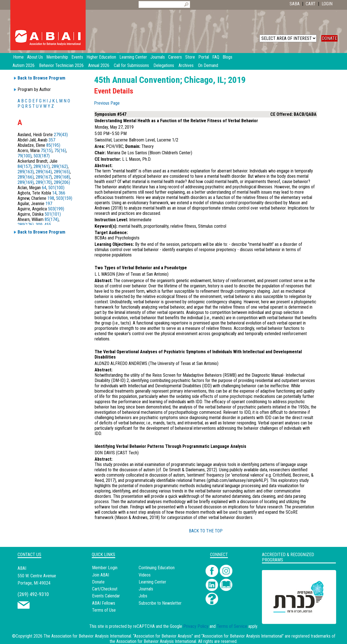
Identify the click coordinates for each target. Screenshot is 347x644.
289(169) (26, 182)
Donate (98, 582)
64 (44, 188)
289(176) (26, 225)
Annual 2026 (99, 65)
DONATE (329, 38)
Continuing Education (157, 568)
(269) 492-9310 (33, 594)
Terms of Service (232, 626)
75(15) (47, 151)
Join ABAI (101, 575)
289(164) (44, 172)
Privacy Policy (196, 626)
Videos (145, 575)
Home (18, 57)
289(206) (62, 182)
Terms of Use (104, 610)
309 (39, 225)
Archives (186, 65)
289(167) (44, 177)
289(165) (62, 172)
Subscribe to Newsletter (160, 603)
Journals (146, 589)
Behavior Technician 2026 (61, 65)
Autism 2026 (24, 65)
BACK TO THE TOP (206, 531)
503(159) (64, 198)
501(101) (53, 214)
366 (62, 193)
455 (48, 225)
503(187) (42, 156)
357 (52, 140)
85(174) (52, 219)
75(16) (60, 151)
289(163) (26, 172)
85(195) (53, 145)
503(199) (56, 209)
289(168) (62, 177)
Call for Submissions (131, 65)
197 (49, 204)
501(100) (56, 188)
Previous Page (107, 103)
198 (51, 198)
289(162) (60, 166)
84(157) (25, 166)
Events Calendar (106, 596)
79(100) (25, 156)
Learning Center (152, 582)
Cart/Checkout (105, 589)
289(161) (42, 166)
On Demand (208, 65)
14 (54, 193)
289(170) (44, 182)
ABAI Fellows (104, 603)
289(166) (26, 177)
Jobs (143, 596)
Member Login (105, 568)
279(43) (61, 135)
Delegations (164, 65)
